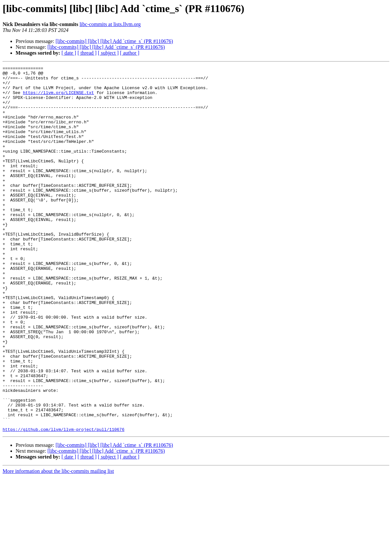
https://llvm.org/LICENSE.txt (58, 98)
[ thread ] (87, 53)
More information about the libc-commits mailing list (58, 544)
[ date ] (69, 53)
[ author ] (130, 53)
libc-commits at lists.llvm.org (110, 24)
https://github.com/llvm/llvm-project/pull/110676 (63, 502)
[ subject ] (108, 53)
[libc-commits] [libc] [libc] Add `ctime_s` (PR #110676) (114, 41)
